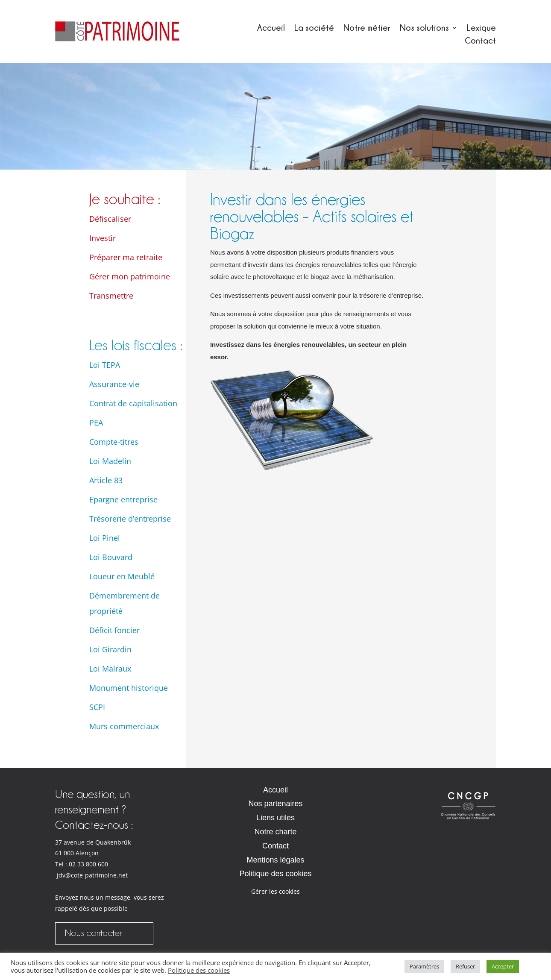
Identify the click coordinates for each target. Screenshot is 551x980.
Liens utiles (275, 818)
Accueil (271, 28)
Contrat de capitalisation (133, 403)
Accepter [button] (503, 966)
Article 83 (106, 480)
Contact (480, 41)
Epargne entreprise (123, 499)
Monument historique (129, 688)
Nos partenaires (275, 804)
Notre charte (275, 832)
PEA (96, 423)
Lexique (481, 28)
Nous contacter (93, 933)
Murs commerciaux (124, 726)
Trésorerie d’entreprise (130, 519)
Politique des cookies (275, 874)
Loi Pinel (105, 538)
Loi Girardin (110, 649)
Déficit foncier (114, 630)
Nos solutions (424, 28)
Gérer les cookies (275, 891)
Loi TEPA (105, 365)
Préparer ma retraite (126, 257)
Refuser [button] (465, 966)
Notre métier (367, 28)
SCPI (97, 707)
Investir (103, 238)
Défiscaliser (110, 219)
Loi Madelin (110, 461)
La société (314, 28)
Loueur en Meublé (122, 576)
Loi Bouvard (111, 557)
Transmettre (111, 296)
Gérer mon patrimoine (130, 276)
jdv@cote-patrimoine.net (92, 875)
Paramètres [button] (424, 966)
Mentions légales (275, 860)
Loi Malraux (110, 669)
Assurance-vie (114, 384)
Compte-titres (114, 442)
